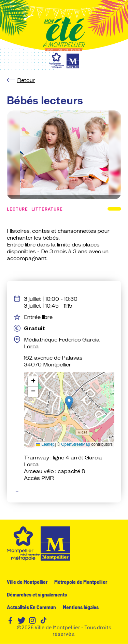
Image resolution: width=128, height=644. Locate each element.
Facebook (11, 620)
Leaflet (45, 444)
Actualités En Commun (31, 607)
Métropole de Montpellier (81, 582)
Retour (26, 80)
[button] (69, 403)
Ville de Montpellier (27, 582)
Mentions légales (81, 607)
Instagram (32, 620)
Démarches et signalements (37, 595)
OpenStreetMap (76, 444)
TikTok (43, 620)
